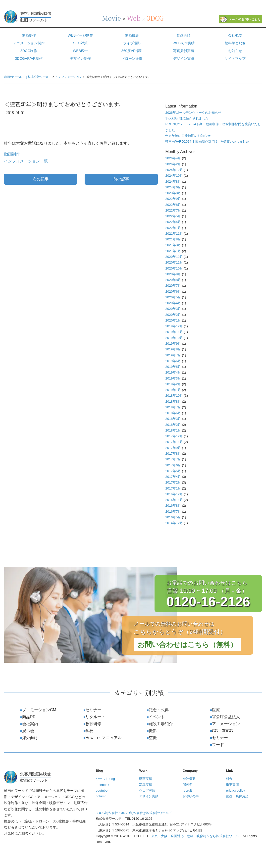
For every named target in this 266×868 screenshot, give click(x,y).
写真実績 (146, 785)
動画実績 (184, 35)
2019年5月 (173, 367)
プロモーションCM (39, 710)
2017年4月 (173, 477)
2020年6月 (173, 292)
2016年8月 (173, 506)
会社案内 (30, 724)
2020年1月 (173, 320)
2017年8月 (173, 454)
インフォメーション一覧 (26, 161)
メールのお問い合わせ (245, 19)
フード (218, 745)
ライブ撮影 (132, 43)
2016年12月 (174, 494)
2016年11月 (174, 500)
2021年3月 (173, 245)
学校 (89, 731)
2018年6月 (173, 413)
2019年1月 (173, 390)
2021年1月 (173, 251)
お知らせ (235, 51)
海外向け (30, 738)
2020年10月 (174, 268)
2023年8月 (173, 193)
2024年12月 (174, 170)
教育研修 (93, 724)
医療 (216, 710)
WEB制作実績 (184, 43)
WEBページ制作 (80, 35)
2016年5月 (173, 517)
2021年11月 (174, 234)
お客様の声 (191, 796)
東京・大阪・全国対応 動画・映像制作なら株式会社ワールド (197, 836)
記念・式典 (159, 710)
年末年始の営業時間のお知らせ (188, 136)
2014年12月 (174, 523)
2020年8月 (173, 280)
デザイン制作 (80, 58)
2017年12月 (174, 436)
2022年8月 (173, 205)
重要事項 (232, 785)
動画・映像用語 (237, 796)
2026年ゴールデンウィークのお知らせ (193, 113)
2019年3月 (173, 378)
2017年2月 (173, 482)
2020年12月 (174, 257)
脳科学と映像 (235, 43)
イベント (157, 717)
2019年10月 (174, 338)
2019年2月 (173, 384)
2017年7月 (173, 459)
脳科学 (187, 785)
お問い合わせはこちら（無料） (187, 645)
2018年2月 (173, 425)
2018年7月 (173, 407)
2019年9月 (173, 344)
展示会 (28, 731)
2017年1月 (173, 488)
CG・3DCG (222, 731)
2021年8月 (173, 239)
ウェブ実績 (147, 790)
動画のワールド (53, 16)
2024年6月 (173, 187)
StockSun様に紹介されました (187, 118)
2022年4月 (173, 222)
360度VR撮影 (132, 51)
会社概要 (235, 35)
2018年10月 (174, 396)
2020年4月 (173, 303)
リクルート (95, 717)
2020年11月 (174, 262)
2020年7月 (173, 286)
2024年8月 (173, 182)
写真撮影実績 (184, 51)
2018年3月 (173, 419)
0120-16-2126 (208, 601)
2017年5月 (173, 471)
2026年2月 (173, 164)
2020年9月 (173, 274)
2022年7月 (173, 210)
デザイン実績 (149, 796)
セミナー (93, 710)
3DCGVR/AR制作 (29, 58)
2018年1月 (173, 430)
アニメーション (226, 724)
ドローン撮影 (132, 58)
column (101, 796)
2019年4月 (173, 372)
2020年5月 (173, 297)
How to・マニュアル (104, 738)
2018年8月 (173, 402)
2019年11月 (174, 332)
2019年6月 (173, 361)
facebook (103, 785)
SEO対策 (80, 43)
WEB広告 (80, 51)
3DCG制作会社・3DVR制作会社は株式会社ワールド (134, 813)
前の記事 (121, 179)
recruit (187, 790)
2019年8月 (173, 349)
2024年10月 (174, 176)
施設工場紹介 (161, 724)
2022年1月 (173, 228)
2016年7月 (173, 512)
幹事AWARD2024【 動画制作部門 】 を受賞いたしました (207, 141)
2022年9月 (173, 199)
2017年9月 (173, 448)
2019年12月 (174, 326)
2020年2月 (173, 315)
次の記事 (41, 179)
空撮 (153, 738)
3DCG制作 (29, 51)
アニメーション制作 (29, 43)
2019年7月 (173, 355)
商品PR (29, 717)
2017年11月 (174, 442)
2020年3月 (173, 309)
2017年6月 (173, 465)
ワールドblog (105, 779)
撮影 (153, 731)
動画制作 (29, 35)
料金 (229, 779)
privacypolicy (235, 790)
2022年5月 (173, 216)
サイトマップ (235, 58)
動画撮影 (132, 35)
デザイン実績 (184, 58)
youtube (102, 790)
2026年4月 (173, 158)
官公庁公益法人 (226, 717)
